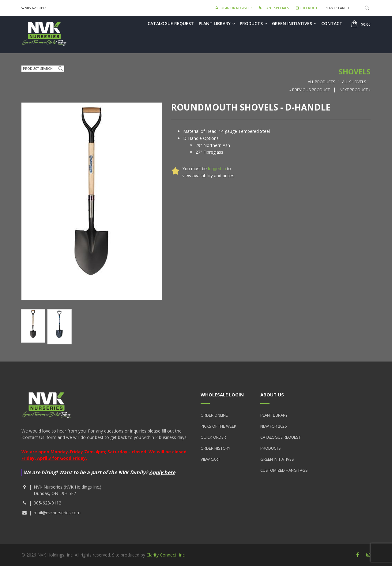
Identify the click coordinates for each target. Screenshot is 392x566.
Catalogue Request (171, 23)
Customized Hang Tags (284, 470)
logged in (217, 169)
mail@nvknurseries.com (57, 513)
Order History (215, 448)
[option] (33, 326)
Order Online (214, 415)
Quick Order (213, 437)
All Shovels (354, 82)
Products (253, 23)
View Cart (210, 459)
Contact (332, 23)
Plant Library (217, 23)
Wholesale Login (222, 395)
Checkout (307, 8)
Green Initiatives (294, 23)
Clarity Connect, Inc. (166, 555)
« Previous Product (310, 90)
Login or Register (234, 8)
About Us (272, 395)
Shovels (355, 71)
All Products (322, 82)
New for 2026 (273, 426)
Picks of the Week (219, 426)
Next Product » (355, 90)
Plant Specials (274, 8)
